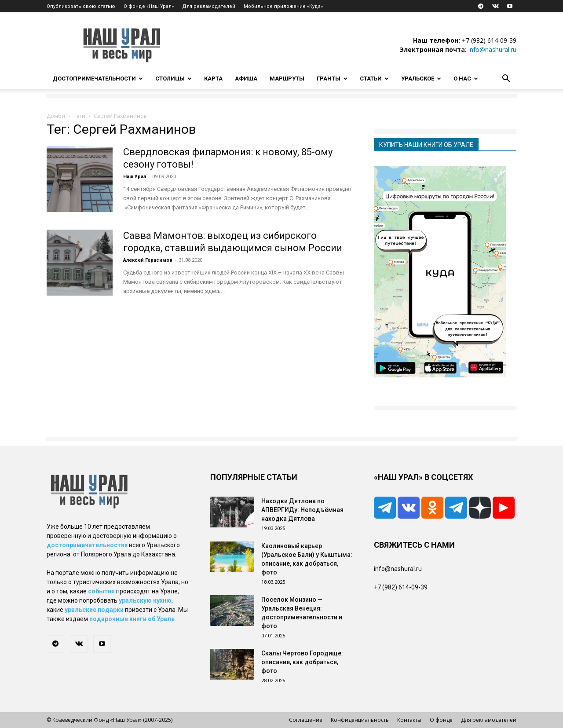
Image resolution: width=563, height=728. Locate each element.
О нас (466, 79)
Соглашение (306, 720)
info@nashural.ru (492, 49)
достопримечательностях (87, 545)
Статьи (374, 79)
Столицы (174, 79)
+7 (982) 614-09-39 (489, 40)
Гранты (332, 79)
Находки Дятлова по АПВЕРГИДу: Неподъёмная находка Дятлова (302, 510)
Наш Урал (135, 177)
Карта (213, 79)
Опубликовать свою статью (81, 6)
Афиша (246, 79)
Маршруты (287, 79)
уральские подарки (94, 610)
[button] (506, 79)
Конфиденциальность (360, 720)
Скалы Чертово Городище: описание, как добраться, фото (302, 662)
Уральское (421, 79)
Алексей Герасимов (148, 260)
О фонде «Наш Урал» (149, 6)
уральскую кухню (145, 600)
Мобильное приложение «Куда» (283, 6)
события (101, 591)
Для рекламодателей (209, 6)
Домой (56, 116)
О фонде (441, 720)
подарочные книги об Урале (132, 619)
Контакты (409, 720)
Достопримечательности (98, 79)
